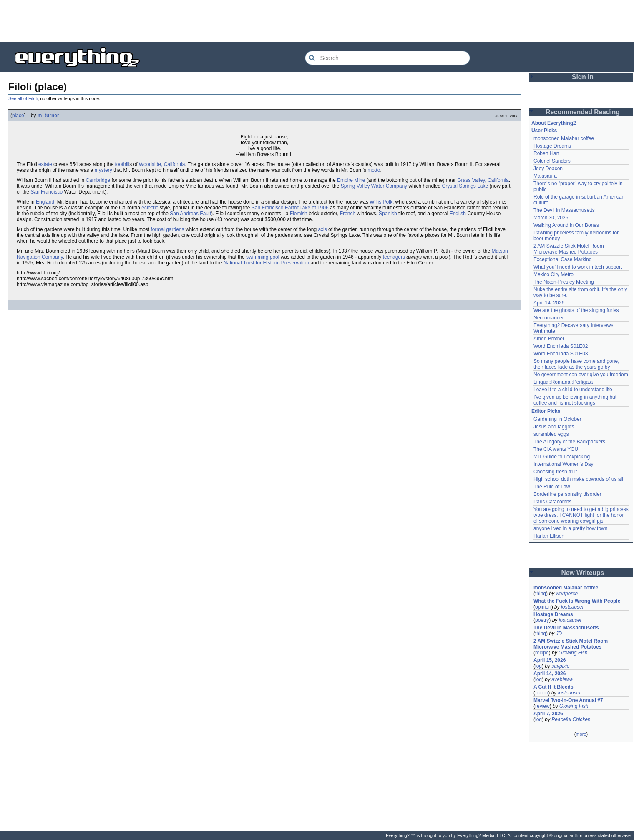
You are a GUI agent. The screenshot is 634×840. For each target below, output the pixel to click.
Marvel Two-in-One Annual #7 (568, 700)
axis (322, 229)
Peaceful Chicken (571, 719)
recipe (542, 653)
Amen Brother (549, 339)
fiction (542, 693)
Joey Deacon (548, 169)
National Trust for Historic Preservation (266, 263)
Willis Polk (381, 202)
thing (541, 594)
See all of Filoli (23, 98)
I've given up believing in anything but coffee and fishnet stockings (575, 400)
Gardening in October (557, 419)
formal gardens (167, 229)
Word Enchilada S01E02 (561, 346)
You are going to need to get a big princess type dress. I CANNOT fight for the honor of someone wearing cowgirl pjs (581, 515)
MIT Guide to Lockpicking (562, 457)
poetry (542, 620)
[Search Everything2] (387, 58)
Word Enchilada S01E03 (561, 354)
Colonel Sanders (552, 161)
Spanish (388, 214)
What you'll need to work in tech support (578, 267)
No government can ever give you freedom (581, 375)
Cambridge (98, 180)
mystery (103, 170)
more (581, 734)
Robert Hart (546, 153)
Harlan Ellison (549, 536)
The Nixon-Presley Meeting (564, 282)
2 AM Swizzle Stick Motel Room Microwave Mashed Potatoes (569, 249)
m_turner (48, 116)
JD (559, 634)
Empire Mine (351, 180)
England (45, 202)
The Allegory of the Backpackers (569, 442)
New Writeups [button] (583, 573)
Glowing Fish (573, 653)
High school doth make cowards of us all (578, 479)
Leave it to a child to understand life (573, 390)
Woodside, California (162, 164)
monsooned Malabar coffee (564, 138)
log (538, 666)
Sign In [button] (583, 77)
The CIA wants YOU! (557, 449)
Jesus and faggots (554, 427)
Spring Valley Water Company (374, 186)
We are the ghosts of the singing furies (576, 310)
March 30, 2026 (551, 218)
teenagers (394, 257)
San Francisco (47, 192)
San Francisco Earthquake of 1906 (290, 208)
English (458, 214)
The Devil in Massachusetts (564, 210)
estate (45, 164)
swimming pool (263, 257)
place (18, 116)
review (542, 706)
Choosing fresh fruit (555, 472)
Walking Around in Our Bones (566, 225)
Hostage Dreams (552, 146)
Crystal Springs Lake (465, 186)
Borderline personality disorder (567, 494)
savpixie (560, 666)
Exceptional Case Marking (562, 259)
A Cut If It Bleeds (553, 687)
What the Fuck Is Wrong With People (577, 601)
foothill (122, 164)
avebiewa (562, 679)
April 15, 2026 (550, 660)
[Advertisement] (317, 21)
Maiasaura (545, 176)
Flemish (299, 214)
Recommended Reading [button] (583, 112)
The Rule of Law (552, 487)
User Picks (544, 131)
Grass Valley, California (483, 180)
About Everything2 (554, 123)
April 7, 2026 (548, 714)
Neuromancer (549, 318)
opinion (543, 607)
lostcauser (572, 607)
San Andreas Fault (190, 214)
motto (374, 170)
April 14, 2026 (549, 303)
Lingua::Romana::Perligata (563, 382)
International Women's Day (563, 464)
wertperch (567, 594)
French (348, 214)
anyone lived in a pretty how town (570, 528)
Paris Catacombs (552, 502)
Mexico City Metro (553, 274)
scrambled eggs (551, 434)
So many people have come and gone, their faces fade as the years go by (576, 364)
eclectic (150, 208)
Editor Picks (546, 411)
